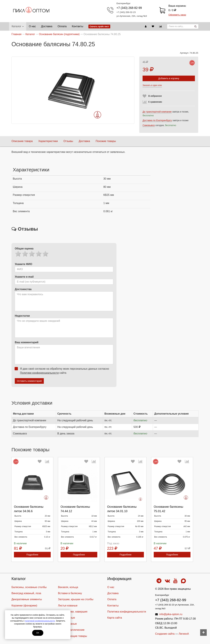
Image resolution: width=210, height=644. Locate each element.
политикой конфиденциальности (40, 621)
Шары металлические (71, 630)
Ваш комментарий (27, 342)
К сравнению (155, 102)
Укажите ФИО (23, 264)
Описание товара (22, 141)
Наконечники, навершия (73, 612)
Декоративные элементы (27, 599)
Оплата (62, 26)
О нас (32, 26)
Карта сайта (115, 618)
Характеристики (48, 141)
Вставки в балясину (70, 593)
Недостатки (22, 316)
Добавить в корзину (169, 78)
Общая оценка (24, 249)
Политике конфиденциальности (39, 373)
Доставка (47, 26)
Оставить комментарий (29, 381)
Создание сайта (165, 634)
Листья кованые (68, 606)
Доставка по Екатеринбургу (157, 120)
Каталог (18, 26)
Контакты (78, 26)
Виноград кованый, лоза (26, 593)
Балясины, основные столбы (29, 587)
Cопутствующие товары (73, 636)
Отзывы (68, 141)
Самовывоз (149, 125)
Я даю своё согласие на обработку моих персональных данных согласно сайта (63, 371)
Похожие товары (106, 141)
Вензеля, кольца (68, 587)
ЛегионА (184, 634)
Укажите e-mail (24, 277)
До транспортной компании (157, 112)
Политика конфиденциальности (127, 612)
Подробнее (32, 555)
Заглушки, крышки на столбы (76, 599)
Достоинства (23, 289)
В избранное (155, 96)
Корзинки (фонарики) (24, 606)
